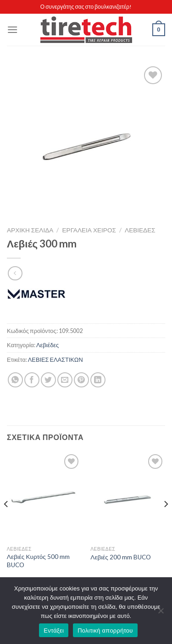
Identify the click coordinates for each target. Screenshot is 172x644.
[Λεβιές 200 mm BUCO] (128, 496)
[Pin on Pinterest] (81, 380)
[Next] (166, 522)
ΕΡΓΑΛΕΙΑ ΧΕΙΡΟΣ (89, 230)
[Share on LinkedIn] (98, 380)
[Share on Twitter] (48, 380)
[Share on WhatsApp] (15, 380)
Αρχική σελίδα (30, 230)
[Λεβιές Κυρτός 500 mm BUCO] (44, 496)
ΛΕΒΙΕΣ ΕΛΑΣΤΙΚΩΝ (55, 360)
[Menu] (12, 30)
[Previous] (6, 522)
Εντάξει (54, 631)
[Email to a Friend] (65, 380)
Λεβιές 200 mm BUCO (121, 557)
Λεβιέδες (140, 230)
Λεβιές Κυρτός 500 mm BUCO (38, 561)
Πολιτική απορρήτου (105, 631)
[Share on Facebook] (32, 380)
